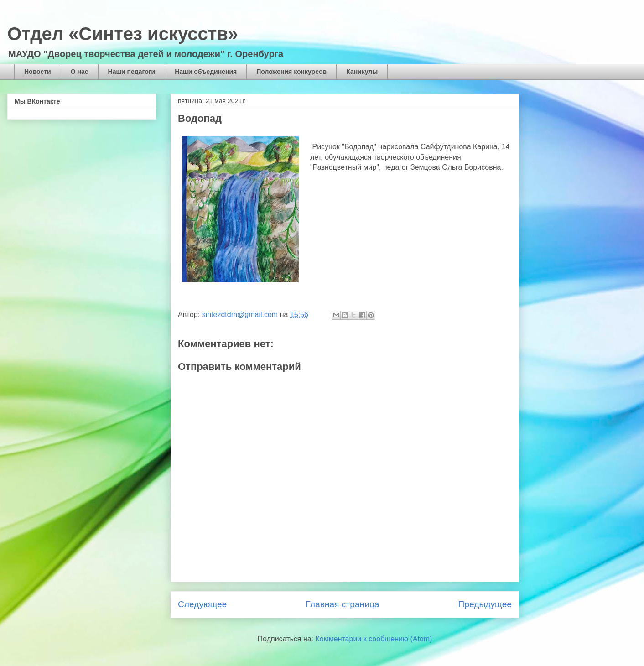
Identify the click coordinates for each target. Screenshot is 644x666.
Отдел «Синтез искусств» (123, 34)
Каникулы (362, 72)
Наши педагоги (132, 72)
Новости (38, 72)
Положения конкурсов (291, 72)
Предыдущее (485, 604)
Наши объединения (206, 72)
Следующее (202, 604)
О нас (80, 72)
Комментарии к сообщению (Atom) (374, 639)
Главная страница (342, 604)
